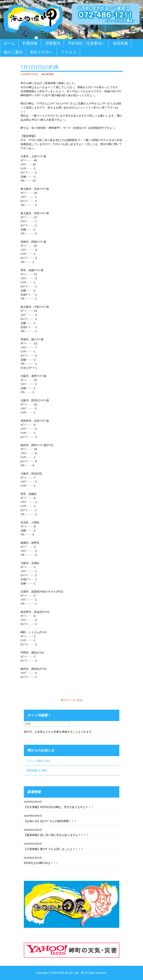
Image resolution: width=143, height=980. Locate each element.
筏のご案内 (13, 52)
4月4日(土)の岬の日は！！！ (41, 863)
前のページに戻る (72, 700)
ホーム (9, 43)
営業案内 (53, 43)
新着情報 (32, 770)
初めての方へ (42, 52)
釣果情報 (30, 43)
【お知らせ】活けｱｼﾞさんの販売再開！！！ (50, 821)
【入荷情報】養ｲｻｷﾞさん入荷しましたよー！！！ (54, 849)
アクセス (69, 52)
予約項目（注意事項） (86, 43)
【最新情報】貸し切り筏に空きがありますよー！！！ (56, 835)
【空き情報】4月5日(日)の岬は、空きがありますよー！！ (59, 807)
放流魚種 (120, 43)
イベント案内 (35, 761)
